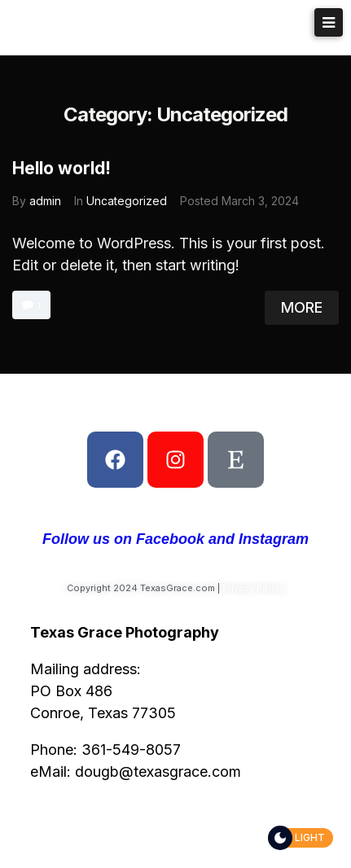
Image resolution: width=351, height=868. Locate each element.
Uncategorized (127, 201)
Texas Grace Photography (153, 27)
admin (45, 201)
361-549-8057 (131, 750)
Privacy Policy (253, 588)
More (302, 307)
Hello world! (61, 168)
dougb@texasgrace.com (158, 772)
